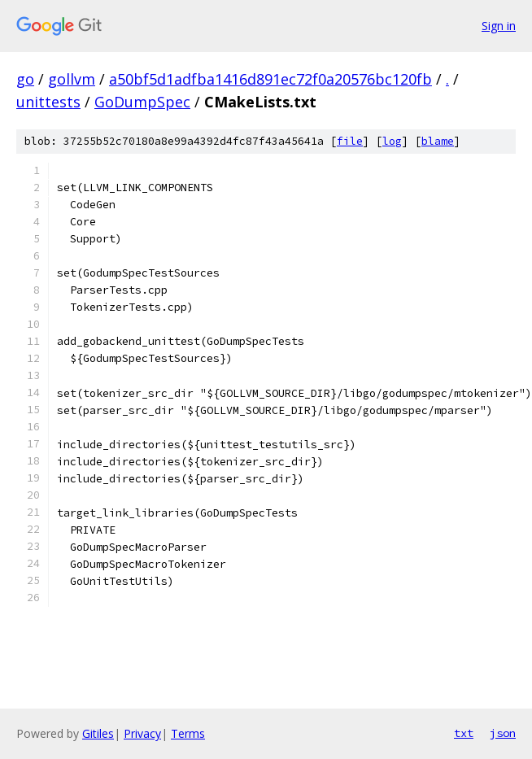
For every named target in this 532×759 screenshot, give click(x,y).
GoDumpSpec (142, 102)
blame (438, 141)
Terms (188, 733)
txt (464, 733)
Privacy (142, 733)
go (25, 79)
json (503, 733)
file (350, 141)
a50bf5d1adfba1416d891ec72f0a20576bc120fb (270, 79)
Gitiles (98, 733)
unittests (48, 102)
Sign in (499, 26)
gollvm (72, 79)
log (392, 141)
